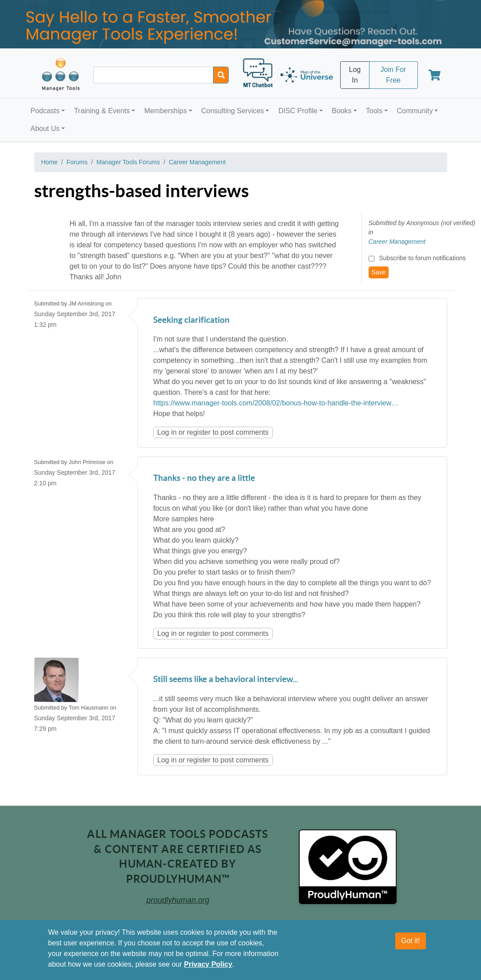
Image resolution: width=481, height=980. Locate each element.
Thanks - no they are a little (204, 478)
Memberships (166, 111)
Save (379, 272)
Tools (374, 111)
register (199, 432)
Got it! (411, 941)
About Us (45, 129)
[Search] (221, 75)
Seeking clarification (191, 320)
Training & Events (102, 111)
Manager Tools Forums (128, 162)
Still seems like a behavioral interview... (226, 680)
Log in (167, 432)
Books (342, 111)
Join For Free (394, 75)
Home (50, 162)
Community (415, 111)
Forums (77, 162)
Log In (355, 75)
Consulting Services (233, 111)
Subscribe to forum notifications (422, 258)
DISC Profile (298, 111)
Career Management (197, 162)
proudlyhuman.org (178, 900)
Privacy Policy (208, 964)
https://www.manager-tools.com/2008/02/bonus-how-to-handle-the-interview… (276, 403)
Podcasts (45, 111)
